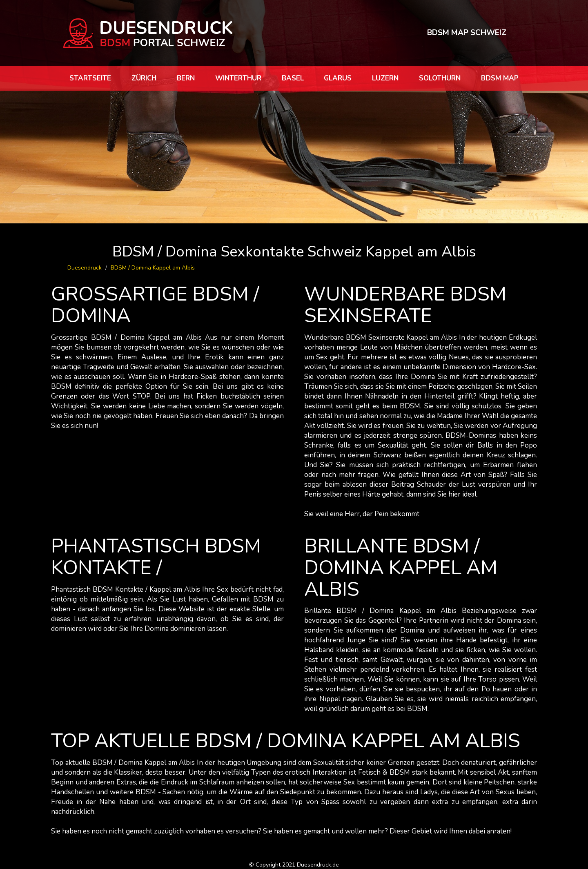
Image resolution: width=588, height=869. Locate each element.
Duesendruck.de (318, 865)
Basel (293, 78)
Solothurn (440, 78)
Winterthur (238, 78)
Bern (186, 78)
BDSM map (500, 78)
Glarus (338, 78)
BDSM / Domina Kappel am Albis (153, 268)
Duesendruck (85, 268)
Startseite (90, 78)
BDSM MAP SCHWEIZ (467, 33)
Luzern (385, 78)
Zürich (144, 78)
